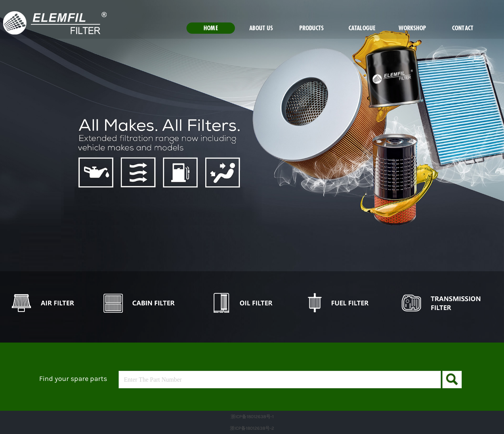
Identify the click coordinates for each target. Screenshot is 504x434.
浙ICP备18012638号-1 (252, 417)
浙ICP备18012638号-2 (252, 428)
